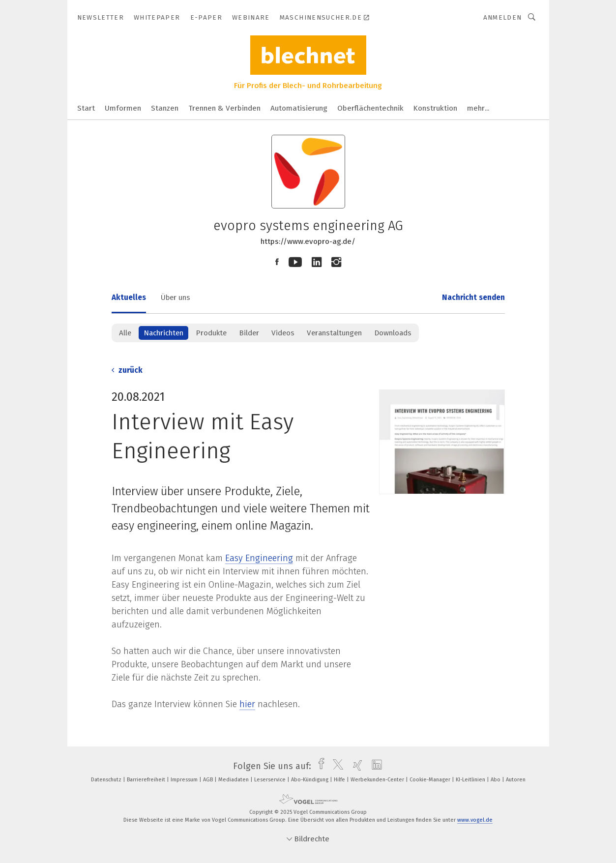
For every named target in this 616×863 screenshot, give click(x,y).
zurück (127, 370)
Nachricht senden (473, 298)
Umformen (123, 108)
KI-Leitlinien (471, 780)
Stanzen (165, 108)
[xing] (355, 766)
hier (247, 704)
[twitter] (336, 766)
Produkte (211, 333)
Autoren (516, 780)
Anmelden (503, 17)
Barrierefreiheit (147, 780)
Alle (125, 333)
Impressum (185, 780)
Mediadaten (234, 780)
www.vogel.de (475, 820)
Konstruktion (435, 108)
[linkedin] (374, 766)
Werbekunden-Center (378, 780)
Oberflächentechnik (370, 108)
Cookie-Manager (431, 780)
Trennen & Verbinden (224, 108)
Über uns (176, 298)
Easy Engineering (259, 558)
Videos (283, 333)
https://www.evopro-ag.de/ (308, 241)
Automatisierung (299, 108)
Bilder (249, 333)
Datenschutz (107, 780)
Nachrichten (163, 333)
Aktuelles (129, 298)
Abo (496, 780)
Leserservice (271, 780)
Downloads (393, 333)
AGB (209, 780)
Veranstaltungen (334, 333)
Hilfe (340, 780)
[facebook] (319, 766)
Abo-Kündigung (310, 780)
